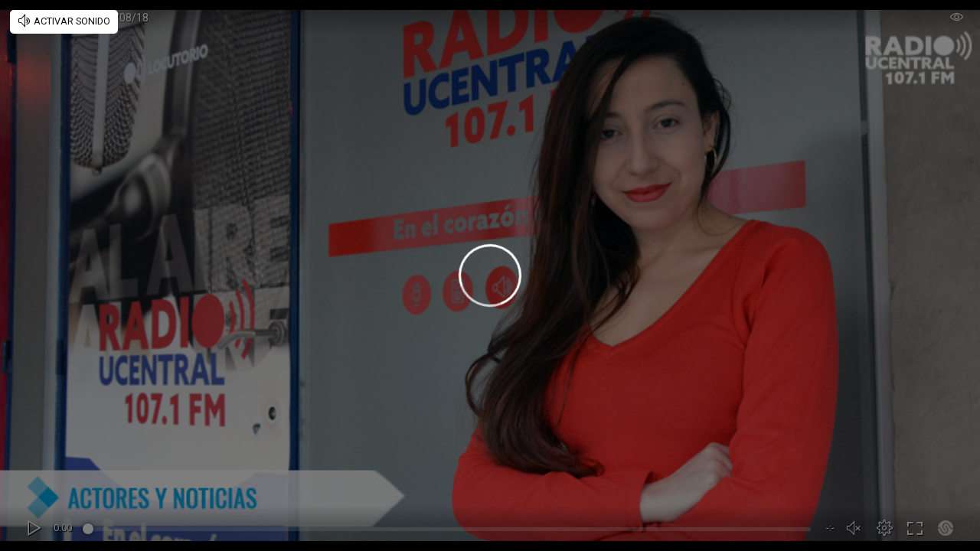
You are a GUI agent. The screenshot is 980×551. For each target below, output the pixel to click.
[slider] (449, 531)
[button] (884, 528)
